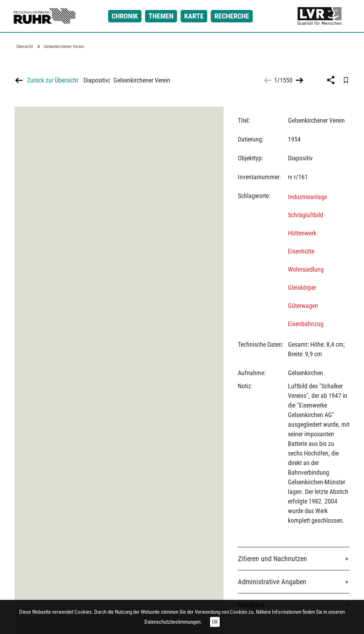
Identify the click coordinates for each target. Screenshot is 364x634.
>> (299, 80)
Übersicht (25, 47)
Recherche (232, 16)
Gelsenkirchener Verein (64, 47)
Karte (194, 16)
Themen (161, 16)
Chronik (125, 16)
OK (215, 622)
